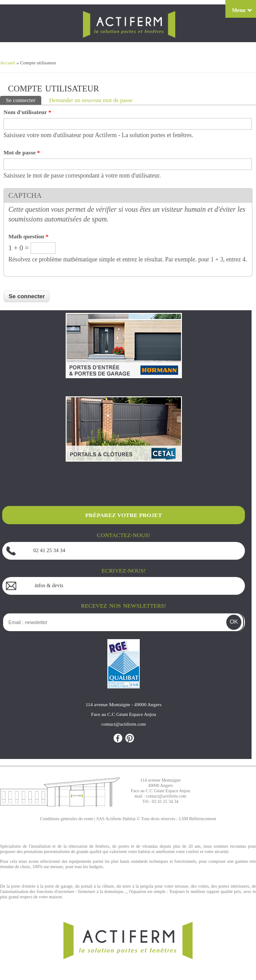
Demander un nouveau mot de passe (91, 100)
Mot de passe (22, 152)
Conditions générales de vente (67, 819)
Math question (28, 236)
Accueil (8, 63)
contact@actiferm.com (166, 796)
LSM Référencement (197, 819)
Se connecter (24, 100)
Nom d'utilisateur (27, 112)
